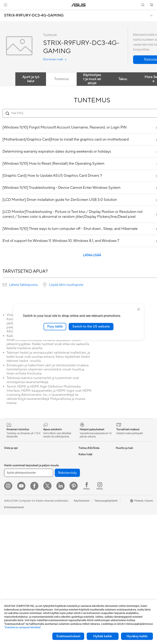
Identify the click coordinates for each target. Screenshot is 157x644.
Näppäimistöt (49, 525)
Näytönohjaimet (14, 565)
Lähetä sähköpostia (90, 515)
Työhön (9, 485)
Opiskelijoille (12, 498)
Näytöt (8, 516)
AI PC (119, 473)
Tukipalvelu (85, 509)
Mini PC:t (10, 541)
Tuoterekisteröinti (89, 528)
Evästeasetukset (68, 636)
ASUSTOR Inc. (87, 479)
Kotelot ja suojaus (51, 556)
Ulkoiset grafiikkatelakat (55, 454)
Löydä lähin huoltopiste (66, 285)
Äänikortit (47, 460)
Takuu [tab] (123, 79)
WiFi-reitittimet (50, 494)
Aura (119, 528)
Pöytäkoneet (12, 528)
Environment (123, 460)
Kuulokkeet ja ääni (51, 538)
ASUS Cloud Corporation (94, 491)
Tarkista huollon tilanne (92, 558)
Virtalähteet (11, 584)
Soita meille (85, 522)
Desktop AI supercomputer (57, 507)
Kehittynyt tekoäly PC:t (130, 479)
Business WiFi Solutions (55, 513)
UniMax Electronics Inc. (93, 497)
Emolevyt (10, 559)
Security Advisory (89, 546)
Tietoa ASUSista (88, 454)
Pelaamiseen (12, 479)
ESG (81, 466)
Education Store (126, 485)
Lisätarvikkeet (13, 504)
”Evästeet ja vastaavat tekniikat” (23, 627)
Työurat (83, 460)
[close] (139, 309)
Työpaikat (84, 485)
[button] (6, 5)
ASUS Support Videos (92, 540)
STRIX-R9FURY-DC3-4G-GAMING (34, 16)
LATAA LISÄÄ (92, 255)
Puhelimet (10, 461)
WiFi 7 (44, 482)
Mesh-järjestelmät (51, 501)
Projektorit (11, 547)
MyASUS (84, 552)
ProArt (120, 503)
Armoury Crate (125, 522)
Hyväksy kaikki (137, 636)
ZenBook (121, 509)
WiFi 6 (44, 488)
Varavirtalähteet (50, 578)
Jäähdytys (10, 578)
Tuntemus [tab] (61, 79)
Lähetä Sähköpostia (23, 285)
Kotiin (8, 473)
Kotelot (9, 571)
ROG (119, 497)
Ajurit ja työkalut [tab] (31, 79)
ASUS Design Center (128, 491)
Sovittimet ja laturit (52, 562)
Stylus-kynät (48, 584)
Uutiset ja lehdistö (89, 473)
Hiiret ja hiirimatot (51, 531)
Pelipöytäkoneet (14, 534)
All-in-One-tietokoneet (18, 522)
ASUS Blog (122, 515)
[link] (79, 5)
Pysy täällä (55, 326)
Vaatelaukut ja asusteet (54, 550)
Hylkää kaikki (103, 636)
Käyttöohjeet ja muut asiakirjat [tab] (92, 79)
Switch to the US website (91, 326)
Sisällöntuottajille (14, 491)
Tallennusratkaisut (51, 466)
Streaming (47, 544)
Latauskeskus (87, 534)
